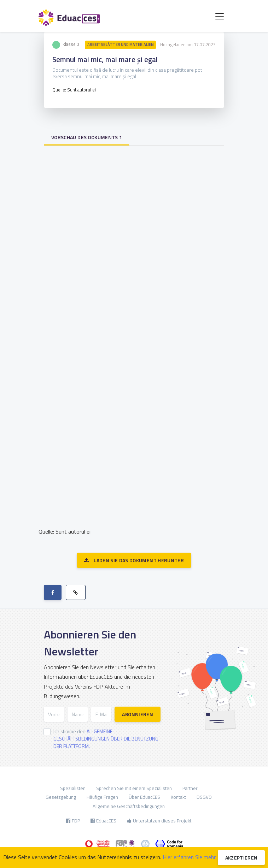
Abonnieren (138, 714)
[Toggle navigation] (220, 16)
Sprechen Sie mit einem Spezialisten (134, 788)
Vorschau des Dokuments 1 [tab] (87, 137)
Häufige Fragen (102, 797)
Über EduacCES (144, 797)
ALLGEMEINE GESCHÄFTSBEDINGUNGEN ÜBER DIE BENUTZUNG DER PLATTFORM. (106, 739)
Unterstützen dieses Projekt (159, 821)
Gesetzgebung (61, 797)
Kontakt (178, 797)
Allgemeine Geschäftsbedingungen (129, 806)
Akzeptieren (241, 858)
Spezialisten (73, 788)
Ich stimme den (106, 739)
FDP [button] (73, 821)
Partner (190, 788)
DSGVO (204, 797)
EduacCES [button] (103, 821)
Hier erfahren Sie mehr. (190, 857)
